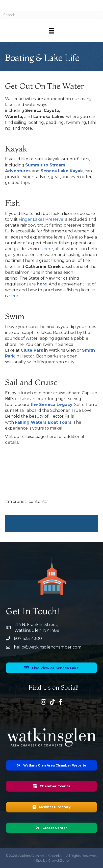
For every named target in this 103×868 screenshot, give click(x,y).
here (48, 249)
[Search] (51, 15)
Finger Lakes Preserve (41, 219)
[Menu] (51, 31)
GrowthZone (58, 860)
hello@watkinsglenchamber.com (48, 647)
